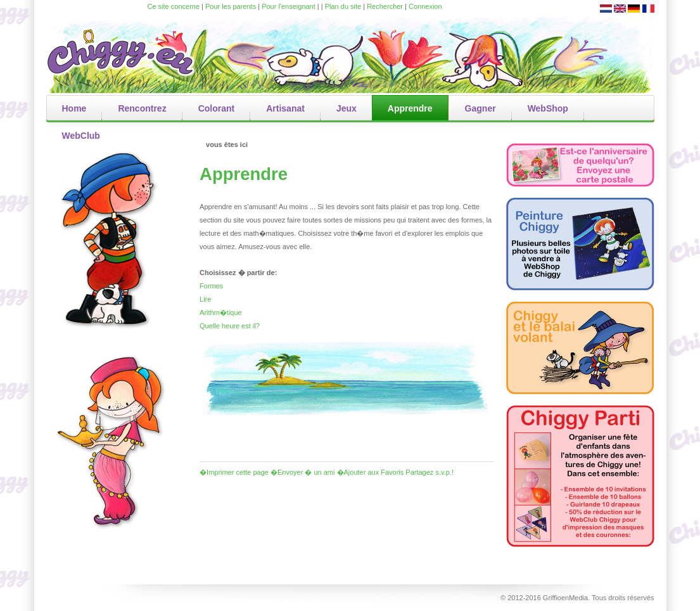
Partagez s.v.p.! (430, 472)
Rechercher (385, 6)
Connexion (425, 6)
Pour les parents (231, 6)
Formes (211, 286)
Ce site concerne (174, 6)
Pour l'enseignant (289, 6)
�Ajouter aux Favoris (371, 472)
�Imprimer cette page (234, 472)
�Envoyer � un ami (302, 472)
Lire (205, 299)
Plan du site (343, 6)
